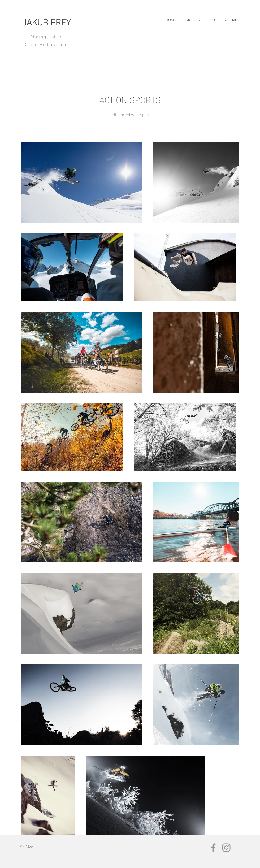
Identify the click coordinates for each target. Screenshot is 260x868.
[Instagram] (226, 848)
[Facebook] (213, 848)
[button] (192, 20)
